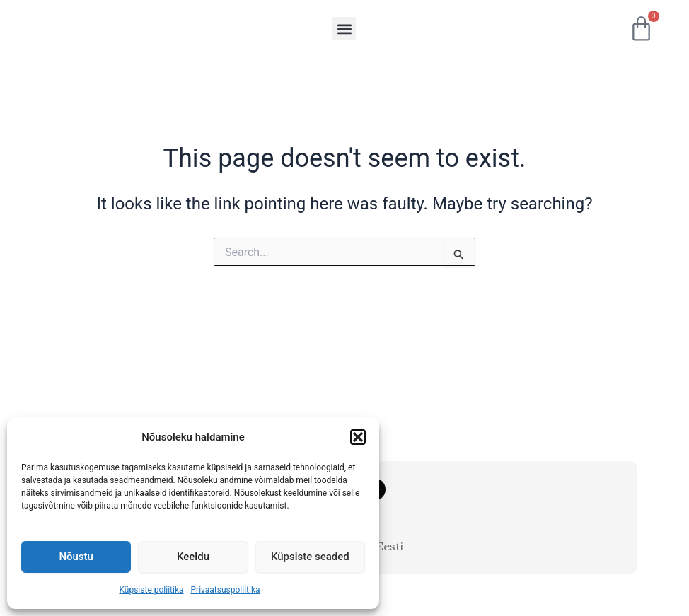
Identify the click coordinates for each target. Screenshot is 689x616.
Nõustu (76, 557)
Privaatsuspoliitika (226, 590)
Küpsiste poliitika (151, 590)
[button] (358, 433)
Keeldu (193, 557)
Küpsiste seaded (310, 557)
